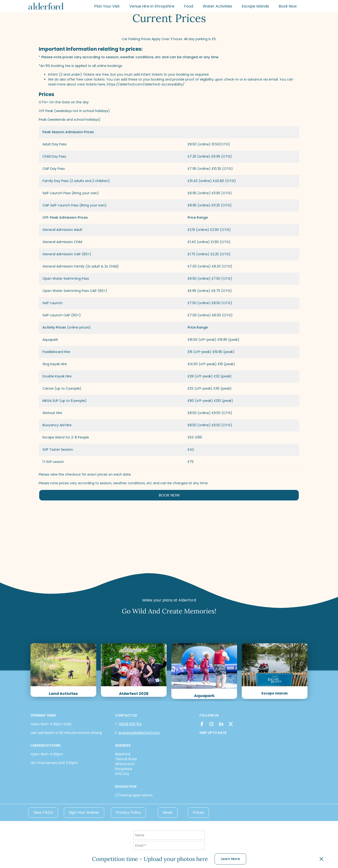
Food (189, 6)
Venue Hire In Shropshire (152, 6)
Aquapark (204, 696)
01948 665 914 (130, 724)
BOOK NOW (169, 495)
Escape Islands (255, 6)
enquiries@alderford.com (139, 733)
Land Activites (63, 694)
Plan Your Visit (107, 6)
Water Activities (217, 6)
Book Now (288, 6)
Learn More (230, 859)
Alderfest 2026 (134, 694)
